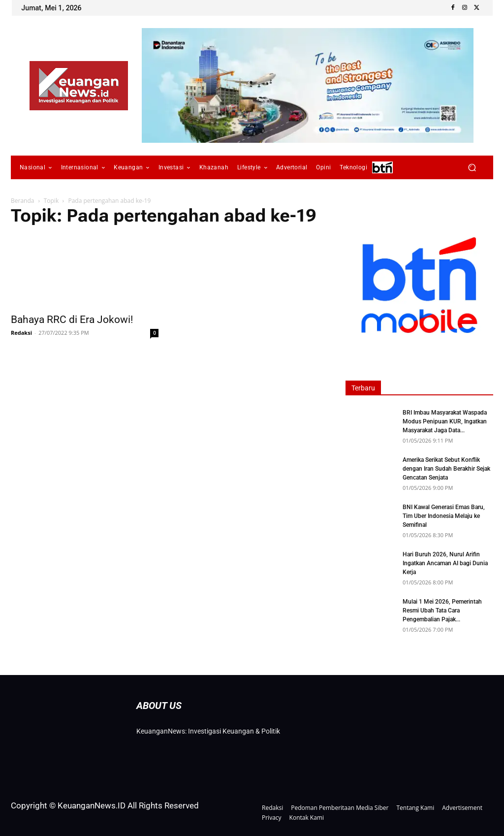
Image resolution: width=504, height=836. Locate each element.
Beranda (22, 201)
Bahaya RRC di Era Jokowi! (72, 320)
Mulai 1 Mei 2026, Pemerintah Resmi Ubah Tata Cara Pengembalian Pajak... (442, 611)
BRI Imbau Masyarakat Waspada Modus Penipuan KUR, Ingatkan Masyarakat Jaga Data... (445, 421)
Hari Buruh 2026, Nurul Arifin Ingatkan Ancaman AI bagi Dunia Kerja (445, 563)
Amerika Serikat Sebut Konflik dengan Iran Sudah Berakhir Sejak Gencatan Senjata (446, 469)
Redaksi (21, 333)
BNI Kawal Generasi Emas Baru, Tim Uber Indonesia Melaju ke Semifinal (444, 516)
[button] (472, 168)
